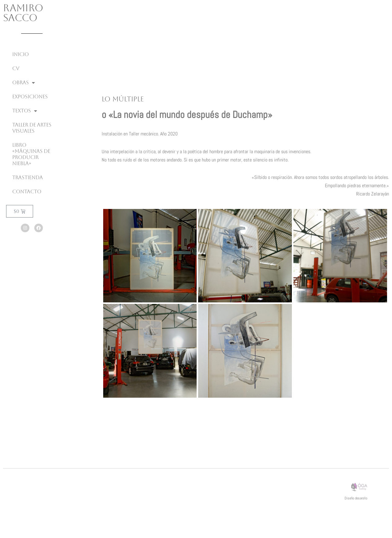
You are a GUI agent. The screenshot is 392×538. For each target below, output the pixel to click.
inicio (21, 54)
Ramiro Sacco (23, 13)
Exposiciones (30, 97)
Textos (25, 111)
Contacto (27, 192)
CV (16, 68)
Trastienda (28, 178)
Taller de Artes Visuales (32, 128)
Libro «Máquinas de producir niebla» (31, 154)
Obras (24, 83)
